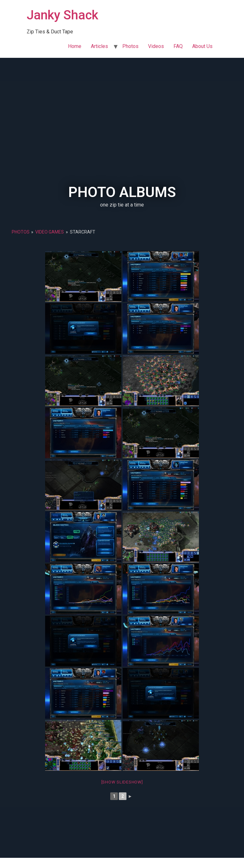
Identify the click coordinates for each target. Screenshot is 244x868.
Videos (156, 46)
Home (75, 46)
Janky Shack (62, 15)
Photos (130, 46)
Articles (99, 46)
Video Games (50, 232)
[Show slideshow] (122, 782)
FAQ (178, 46)
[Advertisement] (122, 137)
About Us (202, 46)
